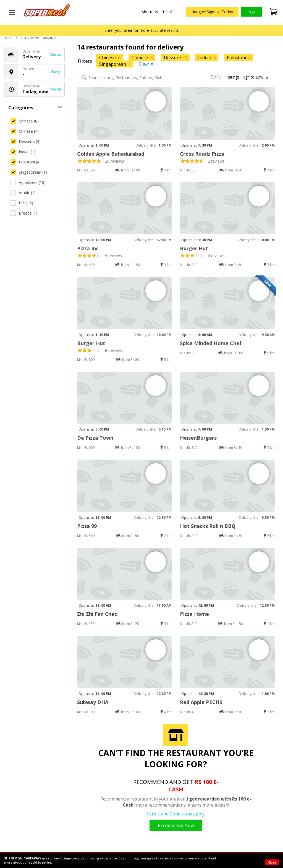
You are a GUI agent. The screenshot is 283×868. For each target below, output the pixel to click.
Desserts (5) (26, 141)
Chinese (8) (25, 121)
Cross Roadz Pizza (202, 154)
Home (8, 38)
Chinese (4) (25, 131)
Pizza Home (194, 614)
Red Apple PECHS (201, 702)
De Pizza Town (95, 438)
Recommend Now (176, 825)
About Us (150, 12)
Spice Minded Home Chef (211, 343)
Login (251, 12)
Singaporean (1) (29, 172)
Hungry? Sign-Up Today (212, 12)
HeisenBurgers (198, 438)
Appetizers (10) (28, 182)
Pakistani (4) (26, 162)
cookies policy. (40, 862)
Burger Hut (194, 248)
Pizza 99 (87, 526)
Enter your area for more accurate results (142, 30)
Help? (168, 12)
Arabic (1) (23, 193)
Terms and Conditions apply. (176, 814)
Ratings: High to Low (247, 77)
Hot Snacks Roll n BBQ (208, 526)
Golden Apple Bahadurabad (111, 154)
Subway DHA (93, 702)
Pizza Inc (88, 248)
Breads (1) (24, 213)
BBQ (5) (22, 203)
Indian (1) (23, 152)
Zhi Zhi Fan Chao (97, 614)
